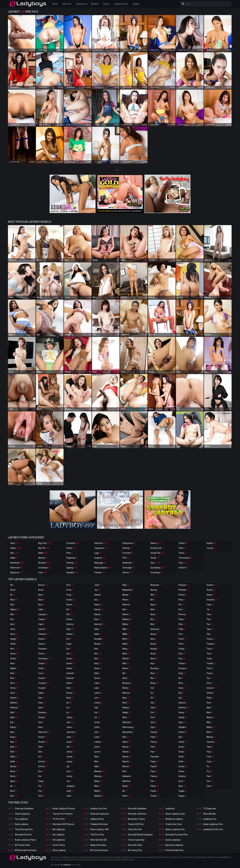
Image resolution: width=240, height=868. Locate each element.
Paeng (154, 732)
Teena (211, 639)
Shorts (127, 573)
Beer (14, 747)
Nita (153, 609)
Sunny (211, 590)
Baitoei (14, 703)
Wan (209, 712)
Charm (42, 639)
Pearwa (184, 585)
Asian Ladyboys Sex (175, 829)
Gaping (72, 568)
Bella (14, 757)
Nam (126, 717)
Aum (14, 693)
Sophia (183, 776)
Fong (69, 595)
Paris (154, 771)
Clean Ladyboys (22, 814)
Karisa (98, 614)
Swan (211, 595)
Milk (126, 629)
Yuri (210, 781)
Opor (154, 727)
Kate (97, 629)
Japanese (101, 548)
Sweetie (212, 600)
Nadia (127, 712)
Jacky (70, 717)
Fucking (72, 563)
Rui (181, 693)
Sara (182, 722)
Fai (40, 776)
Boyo (42, 600)
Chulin (43, 663)
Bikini (43, 553)
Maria (98, 791)
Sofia (182, 757)
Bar (13, 722)
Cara (41, 624)
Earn (41, 747)
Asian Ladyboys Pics (213, 824)
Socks (155, 558)
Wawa (211, 717)
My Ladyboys (59, 829)
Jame (70, 727)
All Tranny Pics (135, 850)
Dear (42, 708)
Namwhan (128, 732)
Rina (181, 683)
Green (71, 663)
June (98, 585)
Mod (125, 678)
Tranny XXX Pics (136, 824)
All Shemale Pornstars (26, 850)
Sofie (182, 761)
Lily (97, 712)
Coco (42, 673)
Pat (154, 781)
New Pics (67, 4)
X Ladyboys (66, 865)
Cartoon (44, 634)
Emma (43, 761)
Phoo (182, 600)
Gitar (70, 629)
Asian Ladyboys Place (25, 840)
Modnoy (127, 683)
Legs (98, 553)
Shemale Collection (137, 814)
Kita (98, 659)
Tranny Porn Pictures (63, 814)
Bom (13, 791)
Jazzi (70, 742)
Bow (41, 595)
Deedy (42, 717)
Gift (69, 614)
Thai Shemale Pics (24, 829)
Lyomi (98, 752)
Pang (154, 761)
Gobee (70, 634)
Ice (69, 703)
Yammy (212, 742)
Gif (69, 609)
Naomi (126, 761)
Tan (209, 619)
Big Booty (17, 573)
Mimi (126, 639)
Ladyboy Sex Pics (98, 809)
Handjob (72, 573)
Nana (126, 742)
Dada (42, 693)
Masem (99, 796)
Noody (154, 649)
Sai (181, 698)
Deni (41, 722)
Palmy (154, 742)
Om (154, 712)
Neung (154, 590)
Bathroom (17, 568)
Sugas (183, 791)
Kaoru (99, 605)
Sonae (183, 766)
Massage (100, 563)
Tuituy (210, 673)
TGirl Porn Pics (97, 835)
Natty (127, 786)
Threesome (186, 558)
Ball (13, 712)
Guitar (71, 668)
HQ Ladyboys (59, 840)
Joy (69, 781)
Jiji (68, 766)
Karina (99, 609)
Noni (153, 639)
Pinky (183, 619)
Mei (125, 609)
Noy (153, 663)
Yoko (210, 757)
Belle (14, 761)
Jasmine (72, 732)
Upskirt (211, 543)
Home (55, 4)
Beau (14, 737)
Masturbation (103, 568)
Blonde (43, 558)
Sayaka (183, 727)
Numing (155, 668)
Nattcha (127, 781)
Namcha (127, 722)
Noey (154, 614)
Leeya (99, 703)
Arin (14, 673)
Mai (97, 761)
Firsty (70, 590)
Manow (99, 776)
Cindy (42, 668)
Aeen (14, 590)
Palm (154, 737)
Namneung (129, 727)
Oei (153, 688)
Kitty (98, 663)
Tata (210, 629)
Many (98, 781)
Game (71, 605)
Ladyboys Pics (97, 819)
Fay (41, 791)
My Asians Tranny (136, 819)
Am (13, 619)
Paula (155, 791)
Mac (97, 757)
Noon (154, 659)
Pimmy (183, 614)
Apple (14, 668)
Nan (126, 737)
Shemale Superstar (100, 814)
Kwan (98, 668)
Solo (155, 563)
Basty (14, 727)
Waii (209, 708)
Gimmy (71, 624)
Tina (209, 654)
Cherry (43, 654)
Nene (126, 796)
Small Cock (157, 548)
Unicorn (212, 688)
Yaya (210, 747)
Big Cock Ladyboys (174, 845)
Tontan (211, 663)
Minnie (127, 659)
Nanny (127, 757)
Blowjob (44, 563)
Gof (69, 639)
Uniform (184, 568)
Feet (70, 553)
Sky (181, 737)
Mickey (127, 619)
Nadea (126, 708)
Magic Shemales (98, 845)
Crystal (42, 688)
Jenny (71, 752)
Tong (210, 659)
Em (41, 757)
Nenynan (156, 585)
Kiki (97, 649)
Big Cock (44, 543)
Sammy (184, 708)
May (126, 585)
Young (212, 548)
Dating (136, 4)
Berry (14, 776)
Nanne (126, 752)
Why (209, 722)
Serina (183, 732)
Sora (182, 781)
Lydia (98, 747)
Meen (126, 600)
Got (69, 654)
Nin (153, 600)
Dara (42, 703)
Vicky (210, 698)
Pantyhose (129, 543)
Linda (98, 722)
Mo (125, 673)
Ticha (211, 649)
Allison (15, 609)
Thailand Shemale (99, 824)
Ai (13, 595)
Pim (181, 609)
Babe (14, 558)
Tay (209, 634)
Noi (153, 619)
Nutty (155, 683)
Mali (97, 766)
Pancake (156, 757)
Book (42, 590)
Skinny (156, 543)
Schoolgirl (129, 568)
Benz (14, 771)
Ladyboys (170, 809)
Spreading (157, 568)
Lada (97, 683)
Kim (98, 654)
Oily (153, 703)
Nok (153, 624)
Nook (154, 654)
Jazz (70, 737)
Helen (70, 683)
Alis (13, 605)
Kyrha (98, 678)
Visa (209, 703)
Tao (210, 624)
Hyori (70, 698)
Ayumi (15, 698)
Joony (70, 776)
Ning (154, 605)
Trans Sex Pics (135, 829)
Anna (14, 654)
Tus (209, 678)
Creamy (44, 683)
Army (14, 688)
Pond (182, 639)
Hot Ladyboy (58, 835)
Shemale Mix (209, 814)
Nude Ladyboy (22, 824)
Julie (69, 796)
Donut (43, 737)
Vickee (211, 693)
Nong (154, 634)
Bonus (43, 585)
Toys (183, 563)
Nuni (154, 673)
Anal (15, 543)
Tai (209, 609)
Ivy (69, 712)
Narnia (127, 766)
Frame (71, 600)
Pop (182, 654)
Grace (71, 659)
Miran (127, 668)
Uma (210, 683)
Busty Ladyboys (173, 840)
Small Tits (157, 553)
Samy (183, 712)
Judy (70, 791)
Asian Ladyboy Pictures (64, 809)
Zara (210, 786)
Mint (126, 663)
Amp (13, 629)
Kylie (97, 673)
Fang (41, 781)
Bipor (14, 781)
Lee (97, 698)
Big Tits (44, 548)
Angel (15, 639)
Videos (106, 4)
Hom (70, 688)
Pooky (182, 649)
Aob (13, 663)
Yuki (210, 776)
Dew (41, 727)
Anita (14, 644)
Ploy (182, 624)
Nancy (127, 747)
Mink (126, 654)
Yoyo (210, 761)
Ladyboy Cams (121, 4)
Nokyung (156, 629)
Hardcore (101, 543)
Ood (153, 717)
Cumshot (73, 543)
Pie (181, 605)
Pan (154, 752)
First (70, 585)
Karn (98, 619)
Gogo (70, 644)
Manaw (99, 771)
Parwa (154, 776)
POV (126, 558)
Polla (182, 629)
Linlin (98, 727)
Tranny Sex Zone (174, 824)
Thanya (211, 644)
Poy (182, 659)
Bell (13, 752)
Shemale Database (24, 809)
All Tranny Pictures (99, 850)
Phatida (184, 590)
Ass (14, 553)
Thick (183, 553)
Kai (97, 600)
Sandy (183, 717)
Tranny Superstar (136, 840)
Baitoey (15, 708)
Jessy (71, 761)
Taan (210, 605)
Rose (182, 688)
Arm (14, 683)
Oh (153, 693)
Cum (43, 573)
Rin (181, 678)
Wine (210, 732)
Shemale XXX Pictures (63, 824)
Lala (97, 688)
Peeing (127, 548)
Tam (210, 614)
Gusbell (71, 673)
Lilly (97, 708)
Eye (41, 771)
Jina (70, 771)
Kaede (98, 595)
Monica (127, 693)
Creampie (45, 568)
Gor (69, 649)
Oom (154, 722)
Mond (127, 688)
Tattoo (183, 543)
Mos (126, 703)
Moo (126, 698)
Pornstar (128, 553)
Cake (42, 609)
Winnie (211, 737)
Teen (182, 548)
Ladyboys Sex (210, 819)
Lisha (98, 737)
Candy (43, 619)
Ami (13, 624)
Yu (209, 766)
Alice (14, 600)
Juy (97, 590)
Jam (70, 722)
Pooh (182, 644)
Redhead (128, 563)
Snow (182, 747)
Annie (14, 659)
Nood (154, 644)
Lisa (98, 732)
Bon (14, 796)
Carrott (43, 629)
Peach (155, 796)
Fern (42, 796)
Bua (42, 605)
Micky (127, 624)
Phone (182, 595)
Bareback (17, 563)
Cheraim (43, 649)
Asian (16, 548)
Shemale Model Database (140, 835)
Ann (14, 649)
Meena (127, 605)
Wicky (211, 727)
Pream (183, 663)
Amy (14, 634)
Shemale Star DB (98, 840)
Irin (69, 708)
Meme (127, 614)
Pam (154, 747)
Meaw (126, 595)
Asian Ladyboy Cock (175, 814)
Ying (210, 752)
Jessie (70, 757)
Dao (42, 698)
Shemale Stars (135, 845)
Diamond (44, 732)
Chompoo (44, 659)
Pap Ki (154, 766)
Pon (181, 634)
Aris (13, 678)
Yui (209, 771)
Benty (15, 766)
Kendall (99, 639)
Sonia (182, 771)
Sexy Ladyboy (59, 850)
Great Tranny (59, 845)
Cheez (42, 644)
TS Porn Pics (59, 819)
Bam (14, 717)
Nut (154, 678)
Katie (98, 634)
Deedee (43, 712)
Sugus (182, 796)
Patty (155, 786)
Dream (43, 742)
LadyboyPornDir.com (213, 829)
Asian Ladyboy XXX (99, 829)
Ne (125, 791)
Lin (97, 717)
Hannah (71, 678)
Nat (125, 771)
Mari (98, 786)
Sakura (183, 703)
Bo (13, 786)
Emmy (43, 766)
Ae (12, 585)
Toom (210, 668)
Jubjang (71, 786)
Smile (183, 742)
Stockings (157, 573)
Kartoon (100, 624)
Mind (126, 644)
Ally (13, 614)
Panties (99, 573)
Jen (70, 747)
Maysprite (128, 590)
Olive (154, 708)
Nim (154, 595)
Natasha (127, 776)
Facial (71, 548)
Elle (41, 752)
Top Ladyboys (22, 819)
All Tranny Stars (22, 845)
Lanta (98, 693)
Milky (126, 634)
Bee (14, 742)
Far (41, 786)
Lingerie (100, 558)
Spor (182, 786)
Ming (126, 649)
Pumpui (183, 668)
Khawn (99, 644)
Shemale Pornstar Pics (176, 835)
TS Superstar (210, 809)
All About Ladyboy (174, 819)
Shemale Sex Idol (23, 835)
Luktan (98, 742)
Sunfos (211, 585)
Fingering (72, 558)
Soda (182, 752)
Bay (13, 732)
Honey (71, 693)
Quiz (182, 673)
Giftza (70, 619)
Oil (153, 698)
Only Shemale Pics (174, 850)
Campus (43, 614)
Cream (42, 678)
